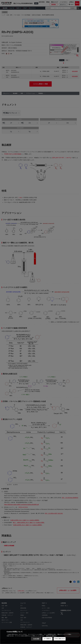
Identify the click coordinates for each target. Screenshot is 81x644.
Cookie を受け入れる (60, 639)
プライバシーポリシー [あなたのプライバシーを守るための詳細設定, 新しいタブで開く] (51, 636)
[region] (40, 637)
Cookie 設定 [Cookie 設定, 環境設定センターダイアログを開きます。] (36, 639)
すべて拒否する (47, 639)
